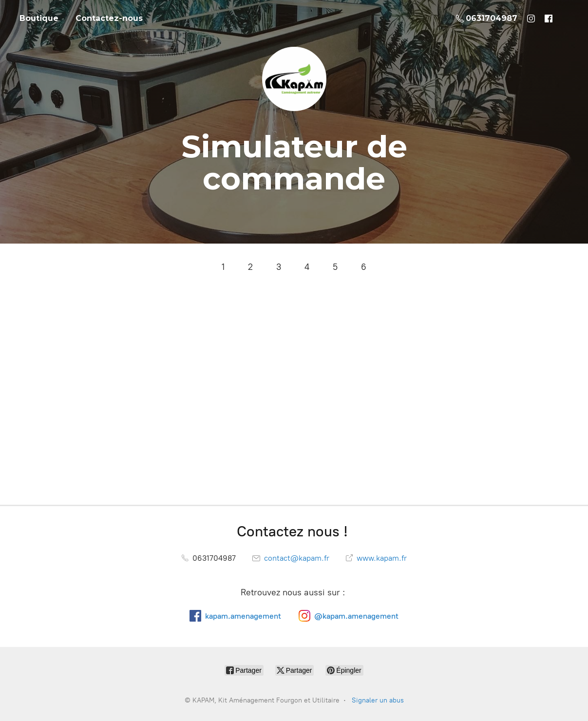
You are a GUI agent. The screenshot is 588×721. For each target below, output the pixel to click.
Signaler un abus (378, 700)
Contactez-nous (109, 18)
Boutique (39, 18)
